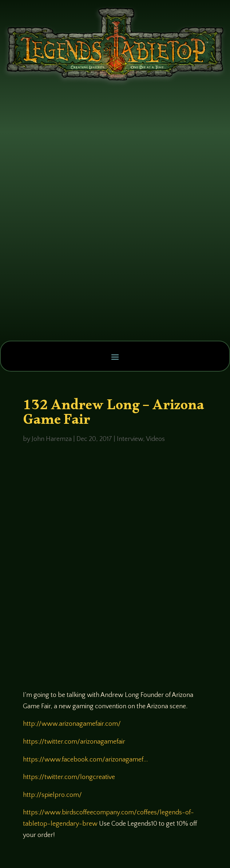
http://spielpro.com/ (52, 795)
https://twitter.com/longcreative (69, 777)
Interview (130, 439)
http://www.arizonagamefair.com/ (72, 724)
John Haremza (52, 439)
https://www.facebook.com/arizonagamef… (85, 760)
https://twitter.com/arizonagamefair (74, 742)
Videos (155, 439)
